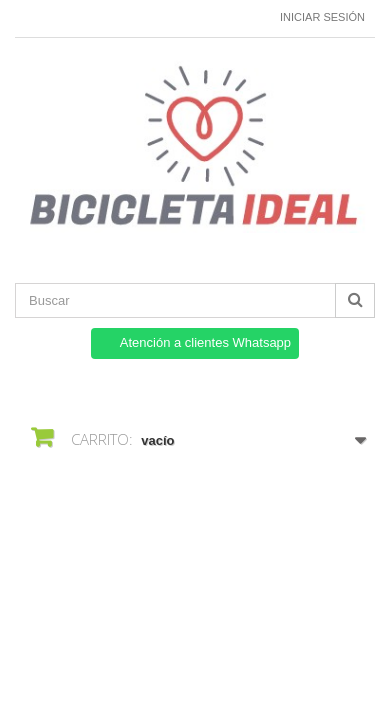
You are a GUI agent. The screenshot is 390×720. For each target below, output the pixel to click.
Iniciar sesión (322, 17)
